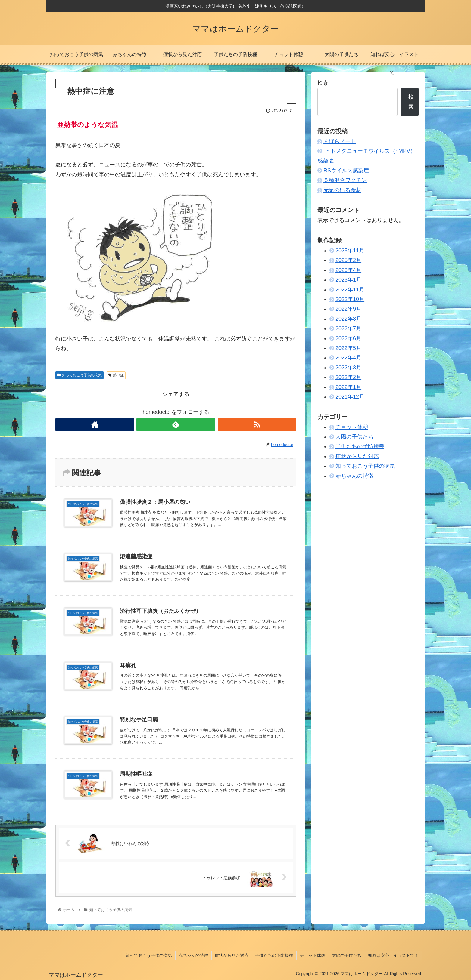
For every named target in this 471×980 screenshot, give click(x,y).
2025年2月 (348, 260)
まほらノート (340, 141)
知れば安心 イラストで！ (394, 955)
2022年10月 (350, 299)
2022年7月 (348, 328)
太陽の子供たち (354, 437)
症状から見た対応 (357, 456)
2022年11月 (350, 290)
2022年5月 (348, 348)
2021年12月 (350, 397)
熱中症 (116, 375)
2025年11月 (350, 251)
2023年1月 (348, 280)
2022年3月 (348, 368)
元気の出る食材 (342, 190)
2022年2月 (348, 377)
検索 (323, 83)
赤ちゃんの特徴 (354, 476)
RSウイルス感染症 (346, 171)
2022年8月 (348, 319)
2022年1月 (348, 387)
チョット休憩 (352, 427)
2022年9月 (348, 309)
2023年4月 (348, 270)
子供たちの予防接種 (360, 446)
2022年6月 (348, 338)
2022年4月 (348, 358)
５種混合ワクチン (345, 180)
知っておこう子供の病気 (80, 375)
